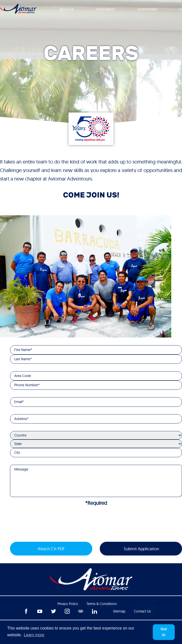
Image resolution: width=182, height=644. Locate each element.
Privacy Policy (68, 604)
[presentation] (48, 524)
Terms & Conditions (102, 604)
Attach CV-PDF (51, 549)
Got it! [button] (164, 632)
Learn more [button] (34, 635)
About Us (66, 9)
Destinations (106, 9)
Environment (147, 9)
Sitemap (119, 611)
